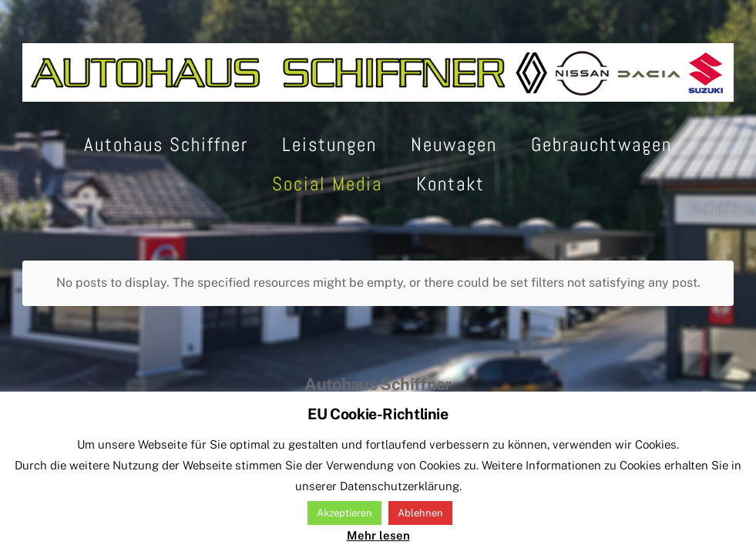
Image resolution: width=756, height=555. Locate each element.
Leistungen (329, 145)
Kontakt (450, 184)
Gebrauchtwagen (601, 145)
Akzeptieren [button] (344, 513)
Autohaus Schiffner (166, 145)
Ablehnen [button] (420, 513)
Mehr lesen (378, 535)
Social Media (327, 184)
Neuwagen (454, 145)
